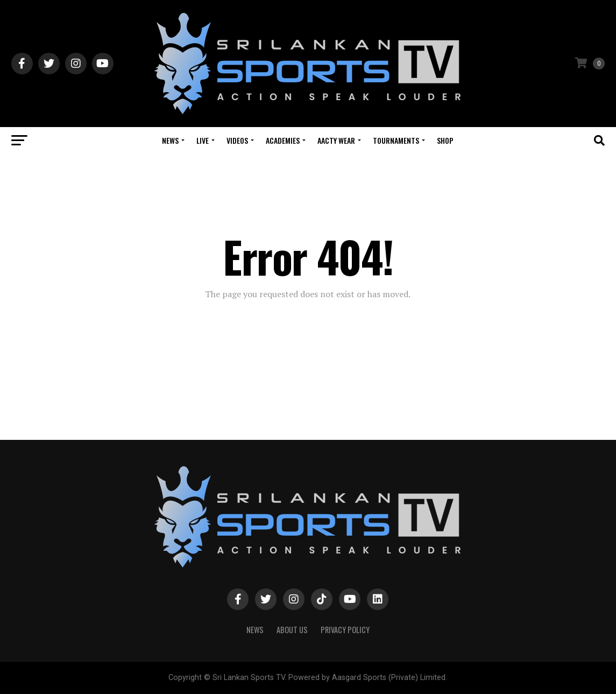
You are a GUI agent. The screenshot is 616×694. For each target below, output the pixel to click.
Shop (445, 140)
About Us (292, 630)
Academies (283, 140)
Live (203, 140)
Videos (237, 140)
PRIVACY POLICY (345, 630)
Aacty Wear (336, 140)
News (170, 140)
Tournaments (396, 140)
